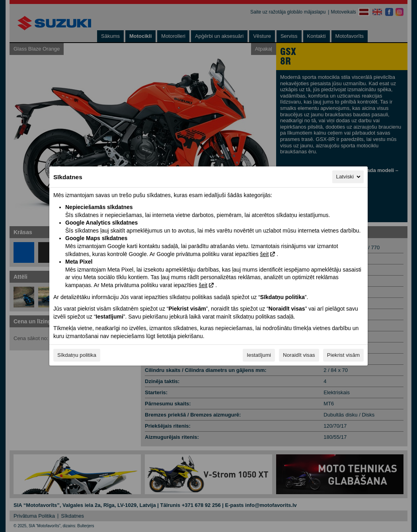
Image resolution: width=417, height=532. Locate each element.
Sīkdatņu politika (77, 355)
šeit (264, 254)
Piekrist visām (343, 355)
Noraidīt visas (299, 355)
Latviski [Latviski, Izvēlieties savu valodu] (349, 177)
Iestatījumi (259, 355)
